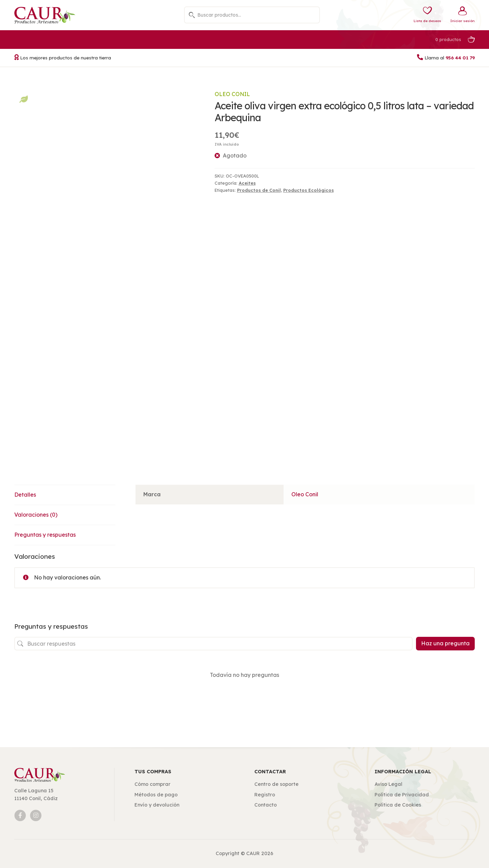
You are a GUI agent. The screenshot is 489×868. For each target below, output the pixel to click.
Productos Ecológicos (309, 190)
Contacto (266, 805)
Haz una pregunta (445, 643)
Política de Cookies (398, 805)
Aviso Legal (388, 784)
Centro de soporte (276, 784)
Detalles (25, 495)
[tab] (65, 495)
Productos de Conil (259, 190)
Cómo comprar (152, 784)
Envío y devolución (157, 805)
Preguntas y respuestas (45, 535)
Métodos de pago (156, 795)
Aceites (247, 183)
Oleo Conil (232, 94)
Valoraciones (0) (36, 515)
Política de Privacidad (402, 795)
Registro (265, 795)
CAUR (253, 853)
